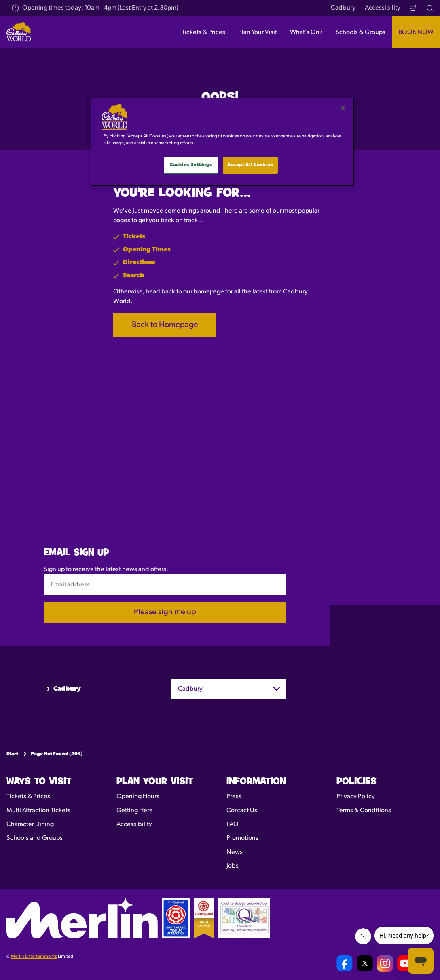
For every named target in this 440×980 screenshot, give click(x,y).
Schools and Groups (35, 838)
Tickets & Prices (28, 797)
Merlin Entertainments (34, 957)
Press (234, 797)
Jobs (233, 866)
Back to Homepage (165, 325)
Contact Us (242, 811)
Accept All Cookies (250, 165)
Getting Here (135, 811)
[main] (223, 142)
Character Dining (30, 824)
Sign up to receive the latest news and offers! (106, 569)
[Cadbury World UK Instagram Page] (385, 963)
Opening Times (147, 250)
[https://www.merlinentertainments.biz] (82, 918)
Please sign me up (165, 612)
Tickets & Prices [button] (203, 32)
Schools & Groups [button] (361, 32)
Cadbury (343, 8)
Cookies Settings (191, 165)
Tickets (134, 237)
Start (12, 754)
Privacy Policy (356, 797)
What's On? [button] (306, 32)
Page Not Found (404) (57, 754)
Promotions (242, 838)
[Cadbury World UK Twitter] (365, 963)
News (235, 852)
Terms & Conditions (364, 811)
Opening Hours (138, 797)
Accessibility (383, 8)
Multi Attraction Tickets (38, 811)
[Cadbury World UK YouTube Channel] (405, 963)
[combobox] (229, 689)
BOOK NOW (416, 32)
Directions (139, 263)
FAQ (233, 824)
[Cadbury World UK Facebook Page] (345, 963)
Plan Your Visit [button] (258, 32)
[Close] (343, 108)
